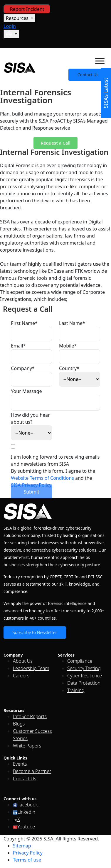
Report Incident (27, 9)
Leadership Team (31, 668)
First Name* (24, 323)
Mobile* (68, 346)
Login (10, 26)
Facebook (25, 805)
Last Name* (72, 323)
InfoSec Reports (30, 716)
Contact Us (88, 75)
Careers (21, 676)
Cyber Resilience (85, 676)
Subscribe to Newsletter (35, 632)
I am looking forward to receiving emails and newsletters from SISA (55, 460)
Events (20, 764)
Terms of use (27, 860)
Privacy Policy (28, 853)
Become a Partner (32, 771)
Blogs (19, 724)
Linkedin (24, 812)
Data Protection (84, 683)
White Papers (27, 746)
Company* (23, 368)
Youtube (24, 827)
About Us (23, 661)
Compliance (80, 661)
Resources (18, 18)
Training (76, 690)
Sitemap (22, 846)
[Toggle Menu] (100, 61)
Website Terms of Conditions (42, 478)
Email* (18, 346)
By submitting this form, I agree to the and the (53, 478)
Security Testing (84, 668)
